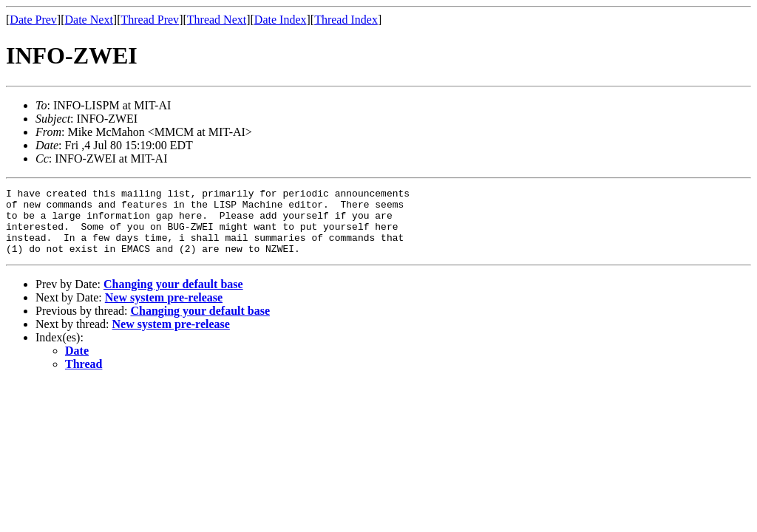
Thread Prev (150, 20)
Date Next (89, 20)
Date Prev (33, 20)
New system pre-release (164, 311)
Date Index (281, 20)
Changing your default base (173, 297)
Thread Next (217, 20)
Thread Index (346, 20)
